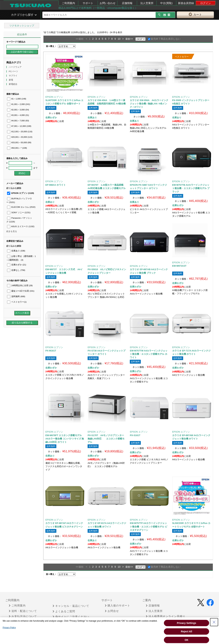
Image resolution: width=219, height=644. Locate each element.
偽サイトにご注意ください (71, 617)
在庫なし (16, 270)
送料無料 (16, 296)
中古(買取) (166, 3)
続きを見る (12, 231)
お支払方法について (23, 616)
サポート (88, 3)
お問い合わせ (108, 3)
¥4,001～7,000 (18, 121)
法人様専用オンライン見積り (166, 616)
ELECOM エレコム (21, 207)
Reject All (186, 631)
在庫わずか (17, 265)
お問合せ (112, 611)
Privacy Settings (187, 623)
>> (131, 39)
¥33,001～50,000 (19, 142)
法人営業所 (147, 3)
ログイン (206, 3)
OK (187, 640)
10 (119, 39)
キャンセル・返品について (71, 606)
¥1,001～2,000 (19, 104)
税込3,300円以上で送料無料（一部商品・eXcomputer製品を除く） (98, 8)
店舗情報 (127, 3)
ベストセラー (17, 302)
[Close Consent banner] (214, 622)
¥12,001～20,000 (20, 132)
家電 (11, 80)
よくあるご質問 (64, 611)
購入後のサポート (118, 606)
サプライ (13, 76)
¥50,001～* (17, 148)
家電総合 (13, 84)
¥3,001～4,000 (18, 115)
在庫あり (16, 251)
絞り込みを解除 (14, 188)
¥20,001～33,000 (20, 137)
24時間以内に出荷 (20, 285)
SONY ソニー (19, 212)
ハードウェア (15, 67)
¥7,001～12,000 (19, 126)
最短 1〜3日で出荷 (21, 291)
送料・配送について (23, 611)
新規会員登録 (186, 3)
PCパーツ (14, 71)
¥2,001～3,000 (18, 110)
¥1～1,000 (17, 99)
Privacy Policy (9, 628)
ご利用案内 (68, 3)
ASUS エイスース (21, 226)
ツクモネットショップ (22, 26)
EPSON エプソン (20, 193)
